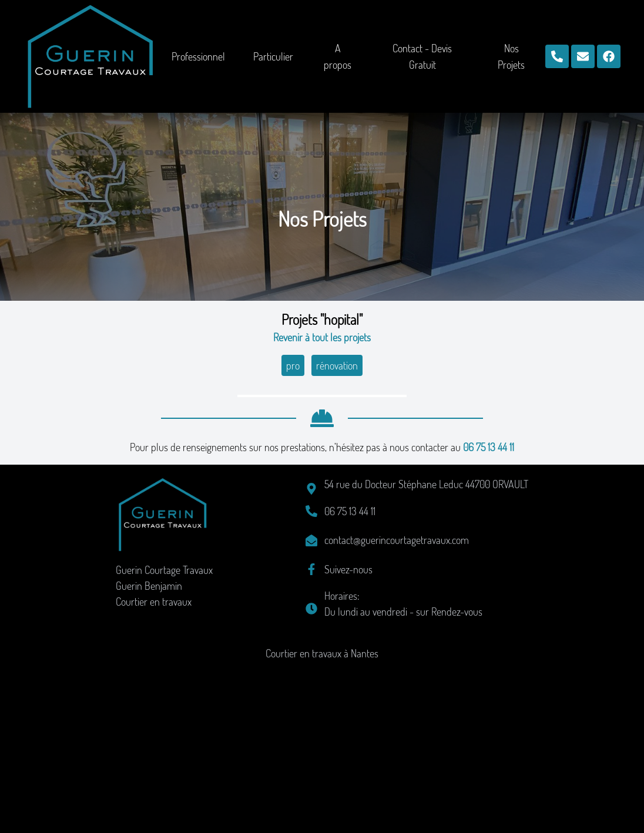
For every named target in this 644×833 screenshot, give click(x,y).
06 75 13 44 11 (489, 614)
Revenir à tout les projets (322, 337)
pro (293, 365)
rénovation (337, 365)
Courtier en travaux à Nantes (322, 820)
